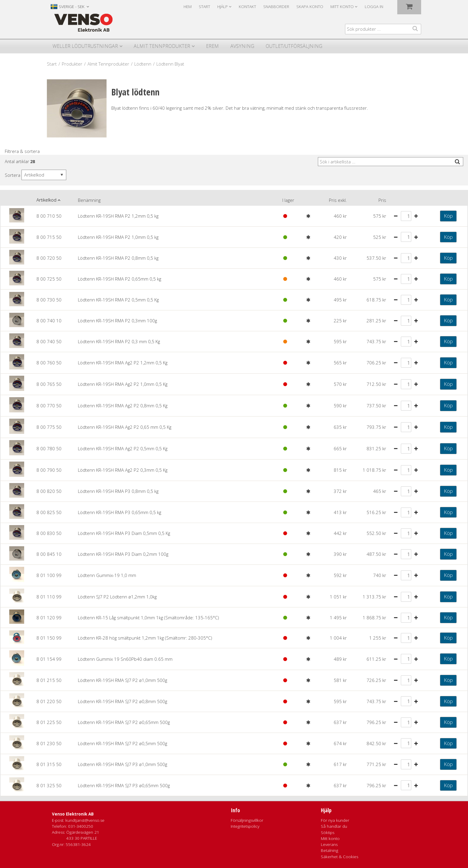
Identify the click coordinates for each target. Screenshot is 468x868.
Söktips (328, 833)
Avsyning (242, 46)
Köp (448, 216)
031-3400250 (81, 826)
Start (204, 7)
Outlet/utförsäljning (294, 46)
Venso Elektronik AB (73, 814)
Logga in (374, 7)
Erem (212, 46)
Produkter (72, 64)
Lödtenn (143, 64)
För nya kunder (335, 820)
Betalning (330, 850)
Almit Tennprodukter (162, 46)
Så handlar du (334, 826)
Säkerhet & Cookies (340, 857)
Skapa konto (310, 7)
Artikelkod (46, 200)
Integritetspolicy (245, 826)
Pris (382, 200)
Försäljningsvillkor (247, 820)
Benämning (89, 200)
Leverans (329, 844)
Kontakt (247, 7)
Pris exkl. (338, 200)
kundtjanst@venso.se (85, 820)
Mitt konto (330, 838)
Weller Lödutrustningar (85, 46)
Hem (188, 7)
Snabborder (276, 7)
